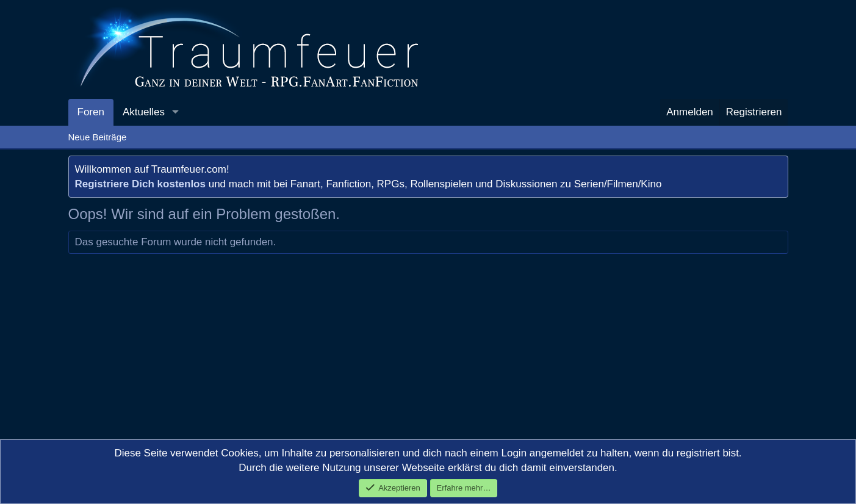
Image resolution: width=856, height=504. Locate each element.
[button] (175, 112)
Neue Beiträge (98, 137)
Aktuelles (144, 112)
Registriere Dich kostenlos (140, 184)
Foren (91, 112)
